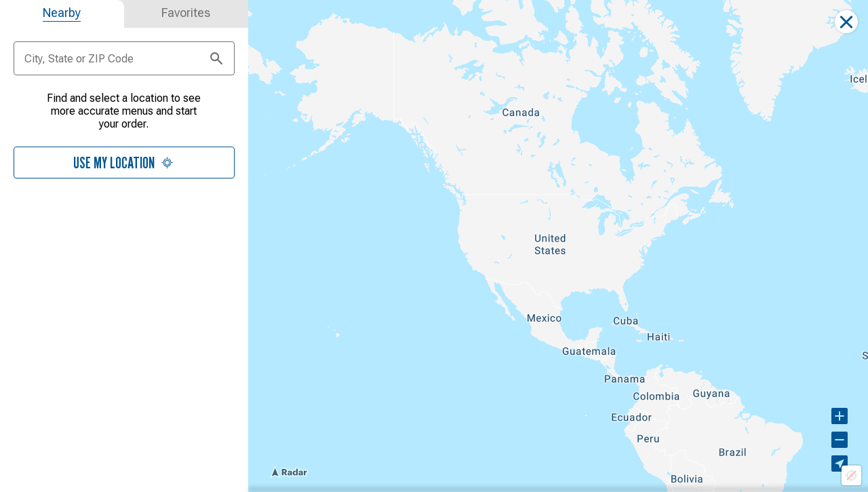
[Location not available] (851, 475)
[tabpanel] (124, 143)
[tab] (62, 14)
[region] (558, 246)
